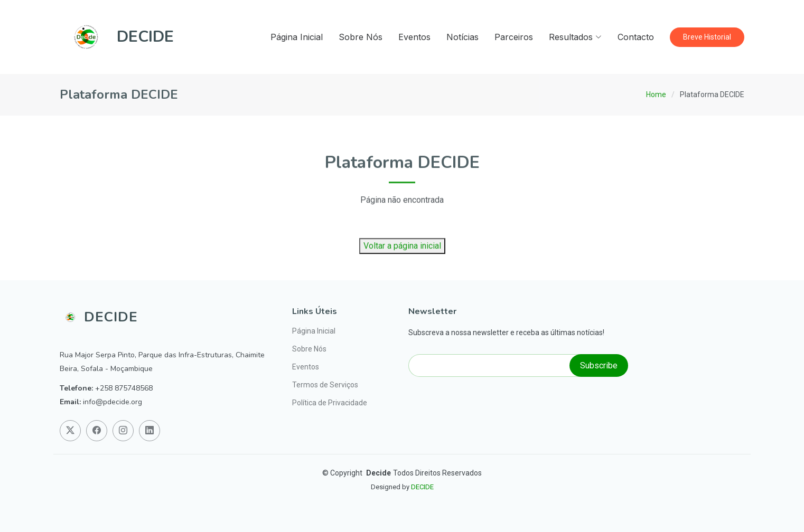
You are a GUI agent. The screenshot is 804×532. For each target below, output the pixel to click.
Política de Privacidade (330, 403)
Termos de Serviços (325, 385)
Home (656, 94)
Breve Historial (707, 37)
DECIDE (422, 487)
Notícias (462, 37)
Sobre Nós (361, 37)
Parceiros (514, 37)
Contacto (636, 37)
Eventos (414, 37)
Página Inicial (297, 37)
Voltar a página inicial (402, 262)
